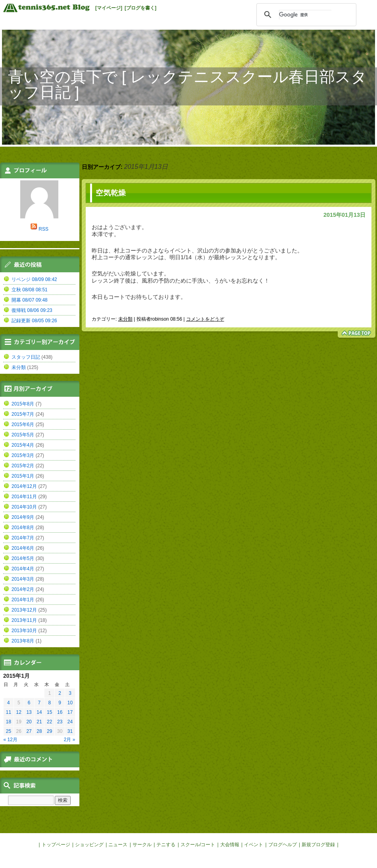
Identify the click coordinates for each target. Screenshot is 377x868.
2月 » (70, 740)
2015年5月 (23, 435)
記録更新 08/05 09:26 (34, 321)
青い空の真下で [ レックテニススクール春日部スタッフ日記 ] (187, 84)
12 (19, 712)
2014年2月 (23, 589)
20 (29, 722)
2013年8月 (23, 641)
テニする (166, 845)
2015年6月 (23, 424)
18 (9, 722)
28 (39, 731)
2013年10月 (24, 631)
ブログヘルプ (283, 845)
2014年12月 (24, 486)
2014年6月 (23, 548)
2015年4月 (23, 445)
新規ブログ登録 (318, 845)
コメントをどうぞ (205, 319)
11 (9, 712)
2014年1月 (23, 600)
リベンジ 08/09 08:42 (34, 279)
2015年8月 (23, 404)
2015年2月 (23, 466)
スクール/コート (198, 845)
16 (60, 712)
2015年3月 (23, 455)
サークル (142, 845)
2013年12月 (24, 610)
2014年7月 (23, 538)
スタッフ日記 (26, 357)
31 (70, 731)
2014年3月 (23, 579)
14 (39, 712)
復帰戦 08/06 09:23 (32, 310)
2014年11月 (24, 497)
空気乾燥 (111, 193)
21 (39, 722)
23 (60, 722)
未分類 (125, 319)
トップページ (56, 845)
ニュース (118, 845)
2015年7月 (23, 414)
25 (9, 731)
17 (70, 712)
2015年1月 (23, 476)
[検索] (305, 15)
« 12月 (11, 740)
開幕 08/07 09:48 (30, 300)
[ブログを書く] (140, 8)
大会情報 (230, 845)
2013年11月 (24, 620)
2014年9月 (23, 517)
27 (29, 731)
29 (49, 731)
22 (49, 722)
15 (49, 712)
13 (29, 712)
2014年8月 (23, 528)
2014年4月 (23, 569)
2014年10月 (24, 507)
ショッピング (89, 845)
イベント (254, 845)
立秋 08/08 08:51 (30, 290)
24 (70, 722)
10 (70, 703)
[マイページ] (109, 8)
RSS (43, 229)
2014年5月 (23, 558)
